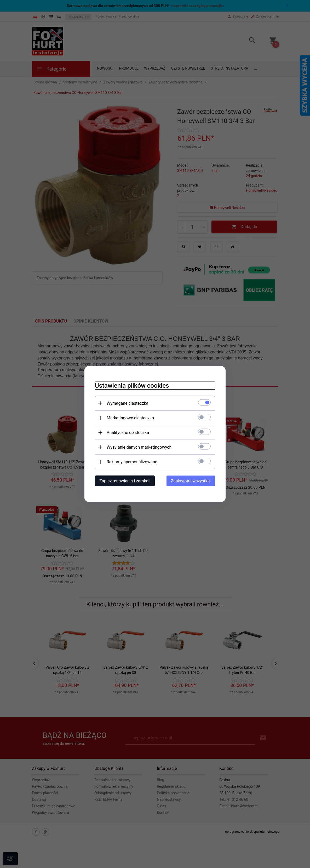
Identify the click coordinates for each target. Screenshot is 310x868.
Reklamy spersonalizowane (132, 462)
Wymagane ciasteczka (128, 403)
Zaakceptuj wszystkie (191, 481)
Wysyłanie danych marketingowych (139, 447)
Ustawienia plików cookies (132, 386)
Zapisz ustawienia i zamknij (125, 481)
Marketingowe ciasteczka (130, 418)
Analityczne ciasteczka (128, 433)
